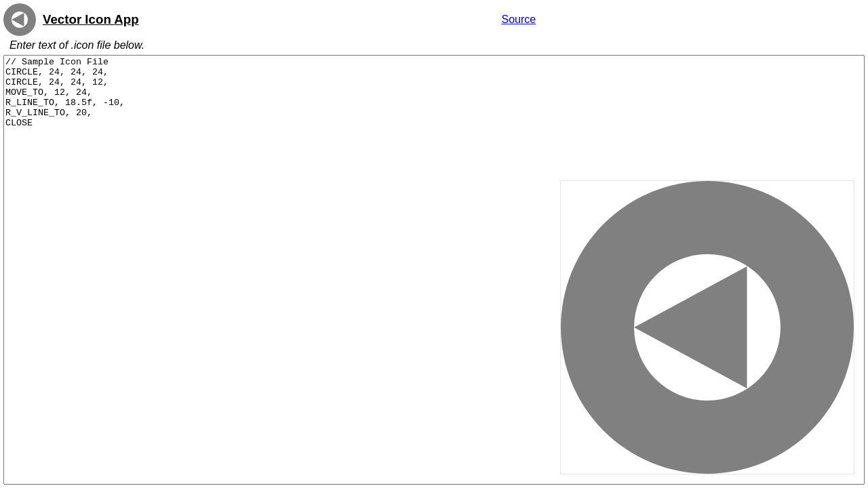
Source (518, 19)
